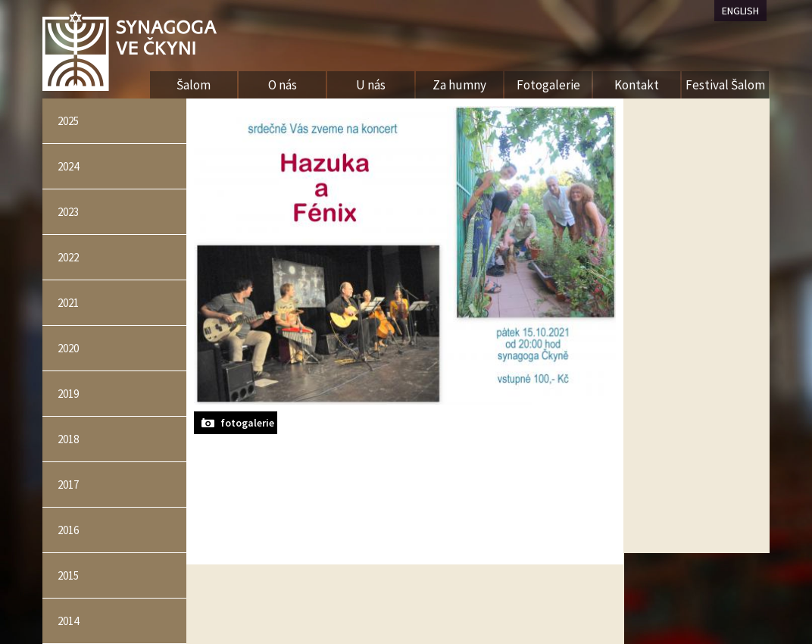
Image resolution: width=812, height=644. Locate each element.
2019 (68, 394)
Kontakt (637, 85)
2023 (68, 212)
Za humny (459, 85)
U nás (371, 85)
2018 (68, 439)
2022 (68, 257)
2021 (68, 303)
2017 (68, 485)
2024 (68, 166)
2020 (68, 348)
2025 (68, 121)
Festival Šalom (725, 85)
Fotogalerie (548, 85)
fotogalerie (247, 423)
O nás (283, 85)
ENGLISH (740, 11)
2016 (68, 530)
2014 (68, 621)
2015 (68, 575)
